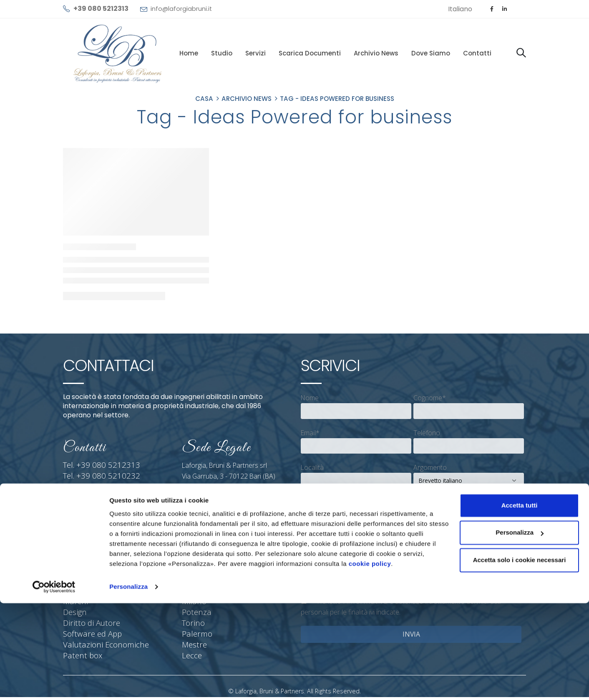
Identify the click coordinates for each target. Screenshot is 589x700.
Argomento (430, 467)
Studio (222, 53)
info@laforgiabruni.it (181, 9)
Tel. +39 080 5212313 (95, 465)
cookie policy (370, 661)
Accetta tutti (520, 602)
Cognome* (430, 398)
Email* (310, 433)
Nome (310, 398)
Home (189, 53)
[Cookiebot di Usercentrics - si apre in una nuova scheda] (54, 684)
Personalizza (128, 684)
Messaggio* (319, 502)
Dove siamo (431, 53)
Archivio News (376, 53)
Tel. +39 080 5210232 (95, 476)
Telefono (427, 433)
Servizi (255, 53)
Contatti (477, 53)
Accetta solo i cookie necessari (520, 657)
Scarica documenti (310, 53)
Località (312, 467)
